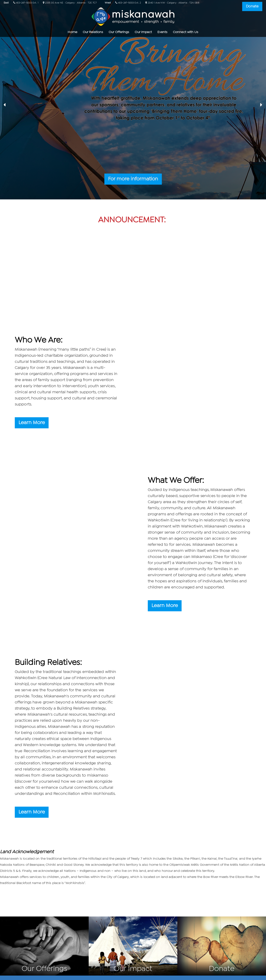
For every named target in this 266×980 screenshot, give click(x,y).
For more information (133, 179)
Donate (252, 6)
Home (72, 32)
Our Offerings (119, 32)
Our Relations (93, 32)
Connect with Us (186, 32)
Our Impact (143, 32)
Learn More (32, 423)
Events (162, 32)
